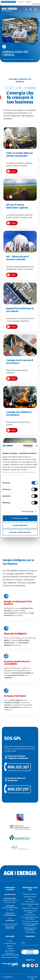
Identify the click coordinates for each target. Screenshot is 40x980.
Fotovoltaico (30, 88)
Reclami (30, 899)
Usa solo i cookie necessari (20, 532)
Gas (19, 88)
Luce (9, 88)
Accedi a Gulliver (30, 932)
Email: (23, 943)
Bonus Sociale (30, 902)
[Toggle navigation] (35, 9)
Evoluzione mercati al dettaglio (30, 912)
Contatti (10, 941)
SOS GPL (36, 4)
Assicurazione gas (30, 915)
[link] (20, 767)
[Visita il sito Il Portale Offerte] (10, 965)
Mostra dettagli (28, 511)
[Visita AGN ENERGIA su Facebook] (24, 966)
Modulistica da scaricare (30, 894)
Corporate (20, 2)
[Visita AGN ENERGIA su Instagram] (28, 966)
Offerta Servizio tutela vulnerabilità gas (30, 929)
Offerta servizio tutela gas (30, 908)
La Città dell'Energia (10, 943)
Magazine (29, 2)
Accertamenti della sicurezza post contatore (30, 918)
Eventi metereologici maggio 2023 (30, 905)
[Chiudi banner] (37, 446)
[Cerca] (31, 9)
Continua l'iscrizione (30, 952)
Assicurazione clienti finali (30, 921)
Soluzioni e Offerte (8, 2)
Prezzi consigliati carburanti (10, 957)
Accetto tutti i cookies (20, 518)
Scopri (13, 171)
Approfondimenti (10, 951)
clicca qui (6, 467)
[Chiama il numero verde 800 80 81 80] (26, 9)
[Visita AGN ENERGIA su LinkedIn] (32, 966)
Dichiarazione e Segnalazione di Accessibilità (10, 954)
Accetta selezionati (20, 525)
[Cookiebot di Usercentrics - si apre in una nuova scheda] (24, 446)
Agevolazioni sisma (30, 897)
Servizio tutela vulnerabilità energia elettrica (30, 925)
